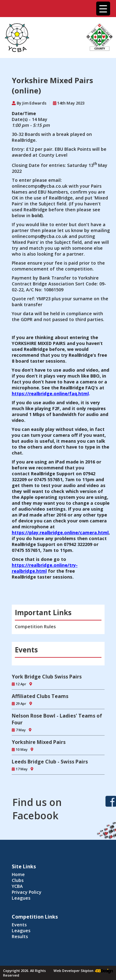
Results (20, 936)
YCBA (17, 886)
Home (18, 874)
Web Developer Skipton (73, 971)
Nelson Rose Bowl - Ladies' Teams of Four (57, 719)
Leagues (21, 898)
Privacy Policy (27, 892)
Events (19, 925)
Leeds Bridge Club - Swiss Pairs (50, 762)
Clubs (18, 880)
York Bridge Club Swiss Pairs (47, 677)
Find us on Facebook (37, 809)
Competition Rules (35, 626)
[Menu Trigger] (103, 9)
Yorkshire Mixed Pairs (39, 742)
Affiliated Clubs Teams (40, 696)
